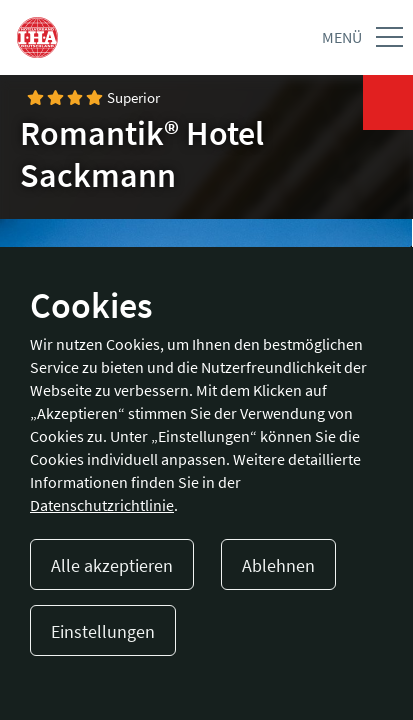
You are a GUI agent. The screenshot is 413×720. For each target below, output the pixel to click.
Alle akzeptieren (112, 565)
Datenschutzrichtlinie (102, 505)
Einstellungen (103, 631)
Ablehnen (278, 565)
